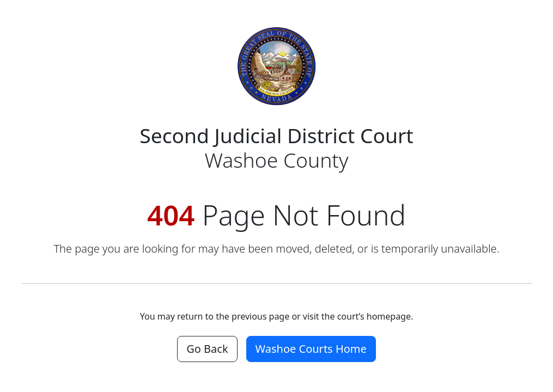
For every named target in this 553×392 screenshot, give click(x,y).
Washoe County (276, 148)
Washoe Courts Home (311, 349)
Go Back (207, 349)
